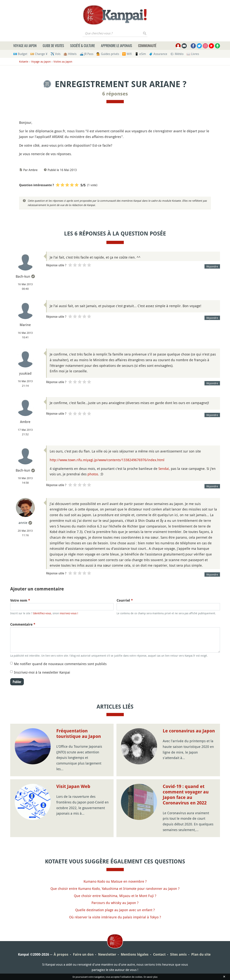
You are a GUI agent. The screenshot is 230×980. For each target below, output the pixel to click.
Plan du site (201, 954)
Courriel (125, 600)
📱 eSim (140, 54)
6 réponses (115, 94)
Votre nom (20, 600)
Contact (159, 954)
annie (23, 523)
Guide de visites (53, 46)
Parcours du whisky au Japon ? (115, 903)
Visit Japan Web (73, 786)
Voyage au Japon (25, 46)
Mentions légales (135, 954)
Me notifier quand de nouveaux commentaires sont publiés (60, 664)
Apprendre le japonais (117, 46)
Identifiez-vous (42, 613)
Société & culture (82, 46)
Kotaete (24, 62)
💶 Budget (20, 54)
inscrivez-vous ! (69, 613)
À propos (61, 954)
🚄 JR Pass (86, 54)
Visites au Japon (63, 62)
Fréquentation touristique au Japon (79, 734)
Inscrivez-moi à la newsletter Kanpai (42, 672)
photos (93, 474)
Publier (17, 682)
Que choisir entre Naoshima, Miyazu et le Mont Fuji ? (115, 896)
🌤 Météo (177, 54)
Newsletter (107, 954)
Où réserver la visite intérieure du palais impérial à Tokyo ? (115, 917)
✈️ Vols (55, 54)
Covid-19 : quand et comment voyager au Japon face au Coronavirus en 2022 (186, 795)
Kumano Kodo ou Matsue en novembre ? (115, 881)
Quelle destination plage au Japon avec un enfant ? (115, 910)
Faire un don (83, 954)
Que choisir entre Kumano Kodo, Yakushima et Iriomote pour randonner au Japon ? (115, 889)
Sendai (164, 469)
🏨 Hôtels (70, 54)
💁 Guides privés (108, 54)
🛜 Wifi (127, 54)
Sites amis (178, 954)
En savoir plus (151, 977)
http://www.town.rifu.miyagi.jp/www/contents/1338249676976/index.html (107, 460)
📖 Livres (193, 54)
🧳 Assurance (158, 54)
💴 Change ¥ (39, 54)
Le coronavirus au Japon (189, 731)
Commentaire (23, 624)
